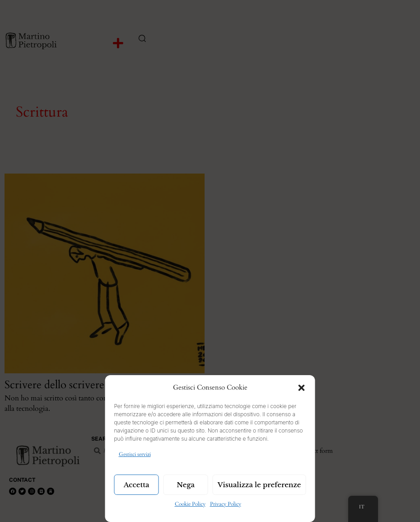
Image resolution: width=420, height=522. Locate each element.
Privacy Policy (226, 504)
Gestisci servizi (135, 454)
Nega (186, 485)
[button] (302, 388)
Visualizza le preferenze (259, 485)
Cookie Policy (190, 504)
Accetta (137, 485)
